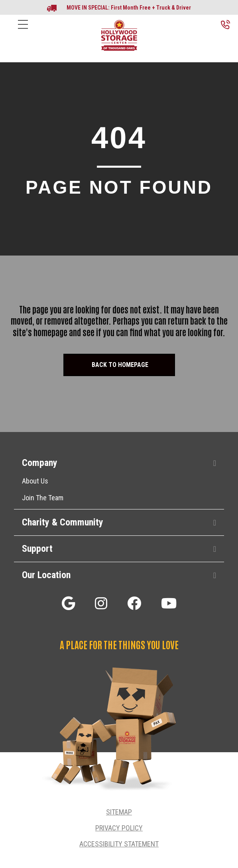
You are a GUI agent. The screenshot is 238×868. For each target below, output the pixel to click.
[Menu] (23, 31)
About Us (35, 481)
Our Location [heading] (46, 575)
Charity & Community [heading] (63, 522)
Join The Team (43, 498)
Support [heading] (37, 549)
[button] (215, 463)
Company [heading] (40, 463)
